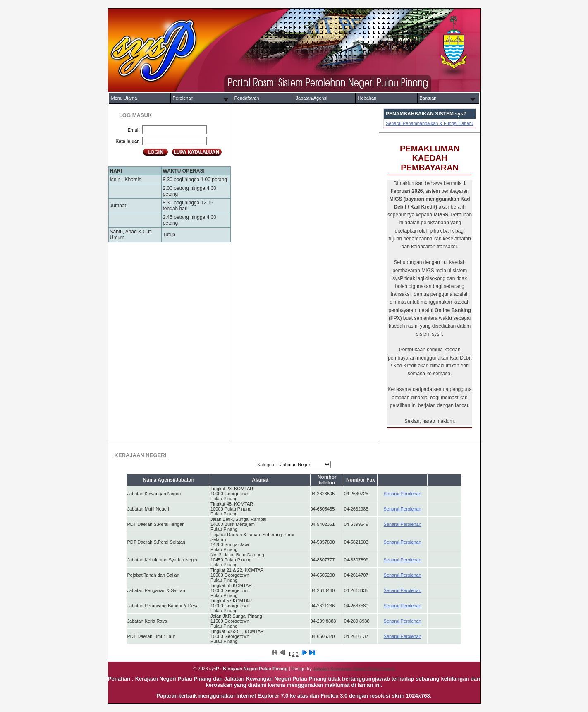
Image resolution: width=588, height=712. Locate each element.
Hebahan (367, 98)
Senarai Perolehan (403, 494)
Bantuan (428, 98)
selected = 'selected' (304, 465)
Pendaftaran (247, 98)
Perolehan (183, 98)
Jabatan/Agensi (312, 98)
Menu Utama (124, 98)
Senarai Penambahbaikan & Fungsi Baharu (430, 123)
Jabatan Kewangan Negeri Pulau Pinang (354, 669)
